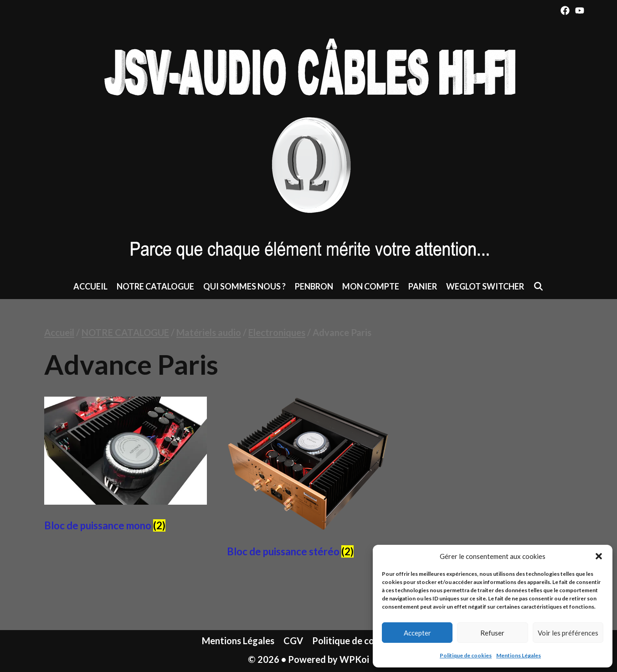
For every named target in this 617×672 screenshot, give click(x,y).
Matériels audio (209, 332)
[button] (599, 556)
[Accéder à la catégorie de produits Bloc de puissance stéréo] (308, 480)
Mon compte (371, 286)
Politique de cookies (466, 655)
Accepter (417, 633)
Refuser (492, 633)
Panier (423, 286)
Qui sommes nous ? (244, 286)
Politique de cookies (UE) (364, 641)
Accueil (90, 286)
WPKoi (354, 659)
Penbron (314, 286)
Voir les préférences (568, 633)
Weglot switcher (485, 286)
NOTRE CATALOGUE (155, 286)
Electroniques (277, 332)
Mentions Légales (519, 655)
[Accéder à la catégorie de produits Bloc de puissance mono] (126, 467)
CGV (293, 641)
